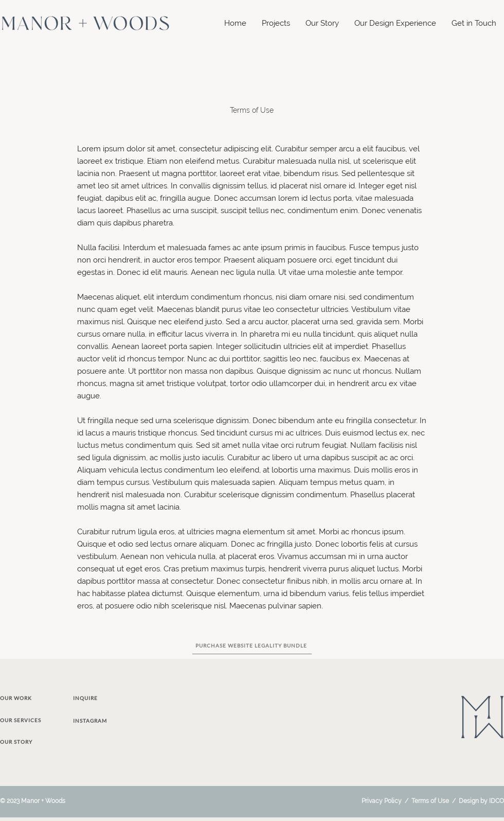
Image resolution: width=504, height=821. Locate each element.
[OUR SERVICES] (31, 720)
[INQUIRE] (99, 698)
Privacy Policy (382, 801)
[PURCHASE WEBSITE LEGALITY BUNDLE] (252, 645)
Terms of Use (430, 801)
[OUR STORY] (28, 742)
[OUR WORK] (28, 698)
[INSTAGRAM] (99, 721)
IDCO (497, 801)
